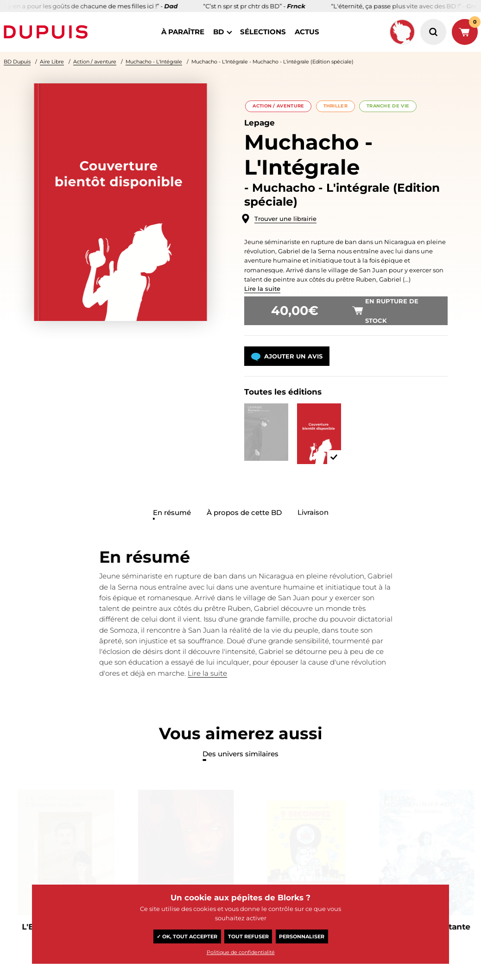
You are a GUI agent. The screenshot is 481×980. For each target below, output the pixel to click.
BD (218, 32)
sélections (263, 32)
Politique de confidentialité (241, 952)
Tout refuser (248, 936)
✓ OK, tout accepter (187, 936)
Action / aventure (95, 62)
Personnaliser (302, 936)
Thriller (335, 106)
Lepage (259, 123)
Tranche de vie (388, 106)
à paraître (183, 32)
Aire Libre (52, 62)
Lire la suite (262, 289)
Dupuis (48, 32)
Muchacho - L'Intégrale (154, 62)
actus (307, 32)
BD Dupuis (17, 62)
